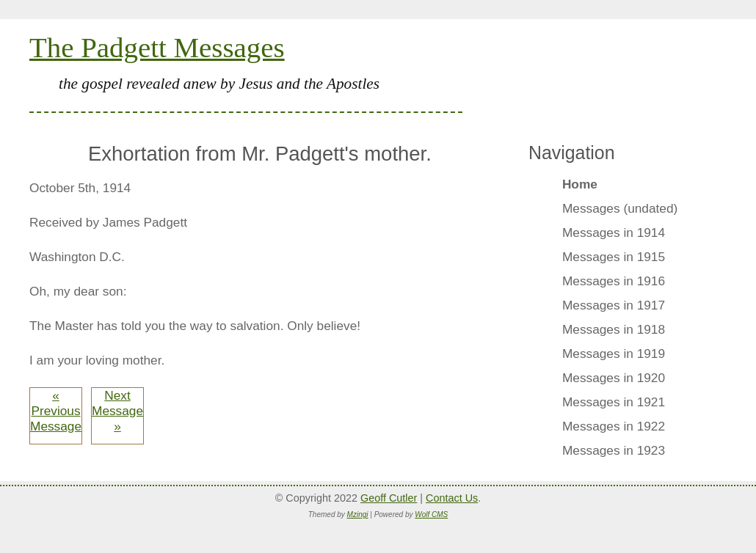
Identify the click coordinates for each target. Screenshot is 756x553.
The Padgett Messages (157, 47)
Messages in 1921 (614, 402)
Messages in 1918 (614, 329)
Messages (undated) (620, 208)
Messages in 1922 (614, 426)
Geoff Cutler (389, 498)
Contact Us (452, 498)
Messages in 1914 (614, 232)
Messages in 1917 (614, 305)
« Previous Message (56, 411)
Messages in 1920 (614, 378)
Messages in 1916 (614, 281)
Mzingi (358, 514)
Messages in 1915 (614, 257)
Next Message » (117, 411)
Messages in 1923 (614, 450)
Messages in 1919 (614, 354)
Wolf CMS (431, 514)
